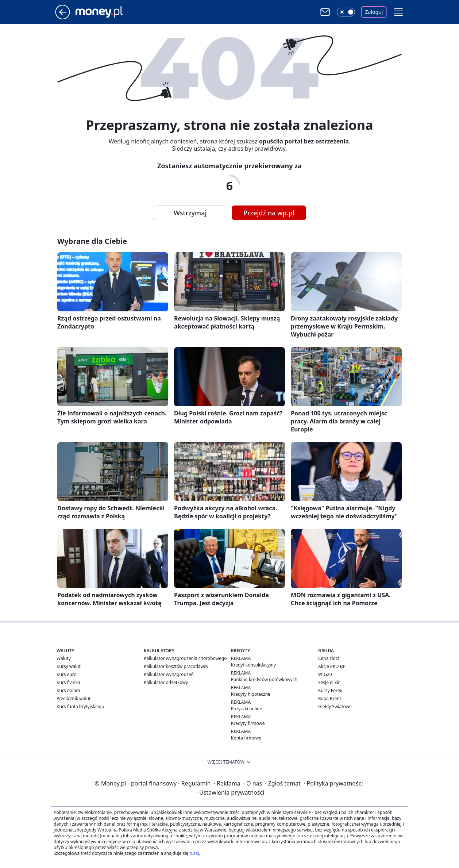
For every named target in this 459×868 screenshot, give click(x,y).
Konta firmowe (246, 738)
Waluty (64, 658)
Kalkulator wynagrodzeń (169, 674)
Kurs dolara (68, 690)
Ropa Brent (330, 698)
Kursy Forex (330, 690)
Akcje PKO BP (332, 666)
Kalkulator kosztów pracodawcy (176, 666)
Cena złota (329, 658)
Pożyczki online (246, 709)
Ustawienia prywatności (230, 792)
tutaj (194, 853)
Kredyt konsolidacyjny (253, 665)
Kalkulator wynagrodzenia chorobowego (185, 658)
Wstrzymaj (190, 213)
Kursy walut (69, 666)
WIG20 (325, 674)
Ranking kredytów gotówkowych (264, 679)
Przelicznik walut (74, 698)
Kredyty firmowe (248, 723)
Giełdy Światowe (335, 706)
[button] (398, 12)
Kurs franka (68, 682)
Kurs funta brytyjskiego (80, 706)
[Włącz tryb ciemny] (346, 12)
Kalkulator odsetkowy (166, 682)
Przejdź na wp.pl (269, 213)
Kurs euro (67, 674)
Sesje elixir (329, 682)
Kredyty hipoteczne (251, 694)
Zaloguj (374, 12)
